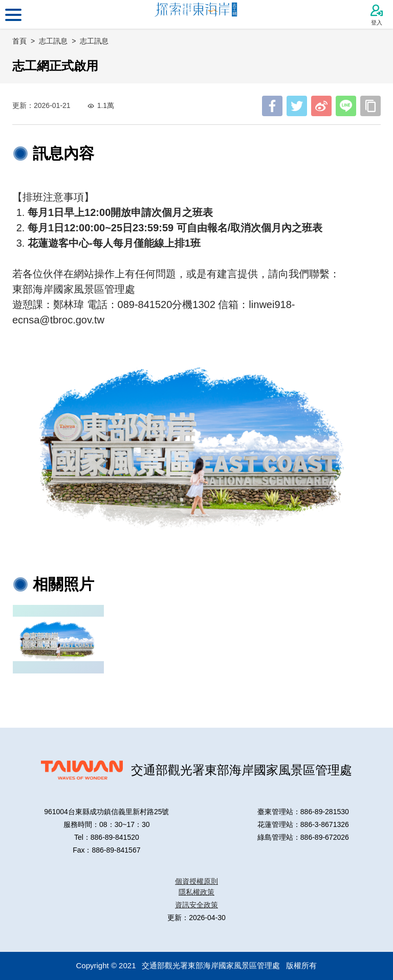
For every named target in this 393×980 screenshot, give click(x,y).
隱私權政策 (196, 892)
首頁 (19, 41)
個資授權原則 (196, 881)
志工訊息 (94, 41)
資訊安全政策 (196, 905)
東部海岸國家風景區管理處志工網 (197, 14)
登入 (377, 15)
